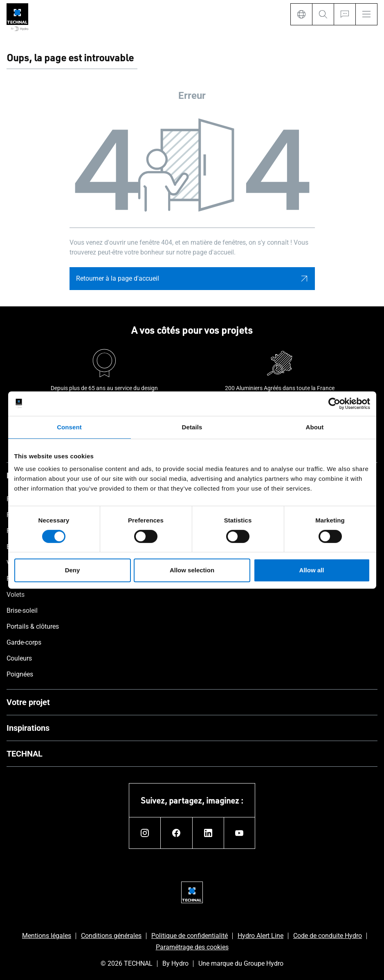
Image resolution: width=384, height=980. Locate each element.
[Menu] (366, 14)
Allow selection (192, 570)
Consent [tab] (69, 427)
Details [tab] (192, 427)
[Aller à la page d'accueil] (17, 18)
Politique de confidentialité (190, 936)
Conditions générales (111, 936)
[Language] (301, 14)
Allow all (312, 570)
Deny (73, 570)
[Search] (323, 14)
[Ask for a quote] (345, 14)
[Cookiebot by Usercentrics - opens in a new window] (334, 404)
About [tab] (315, 427)
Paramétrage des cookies (192, 947)
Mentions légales (47, 936)
